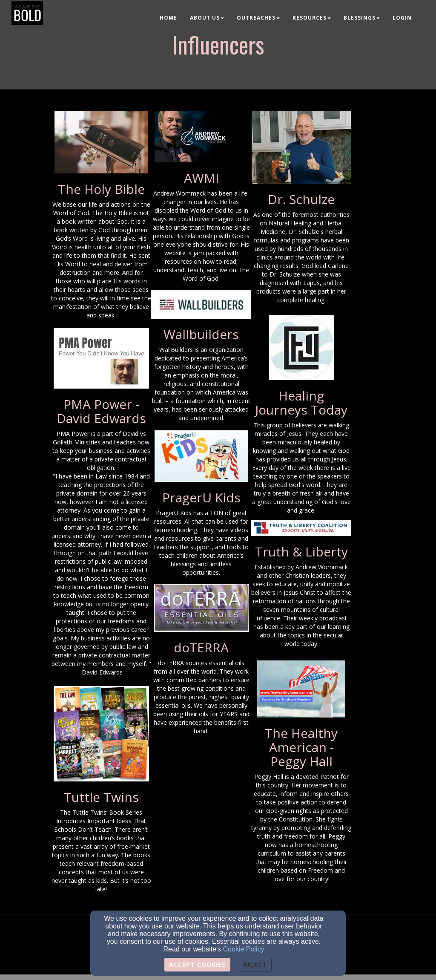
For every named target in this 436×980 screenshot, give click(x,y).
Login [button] (402, 18)
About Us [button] (207, 18)
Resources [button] (312, 18)
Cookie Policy (244, 949)
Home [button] (168, 18)
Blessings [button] (362, 18)
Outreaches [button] (258, 18)
